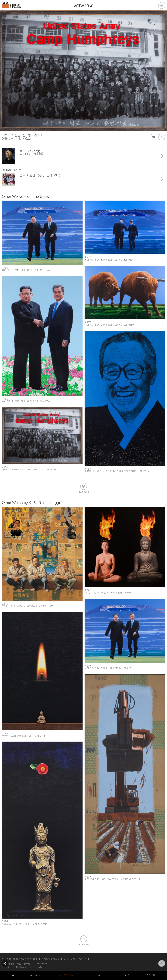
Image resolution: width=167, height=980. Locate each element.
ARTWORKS (66, 975)
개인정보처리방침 (50, 959)
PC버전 (83, 959)
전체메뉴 (162, 5)
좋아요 (154, 137)
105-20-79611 (41, 963)
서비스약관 (69, 959)
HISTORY (124, 975)
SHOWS (97, 975)
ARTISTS (35, 975)
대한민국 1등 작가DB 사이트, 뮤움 (20, 959)
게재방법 (151, 975)
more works (84, 491)
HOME (12, 975)
